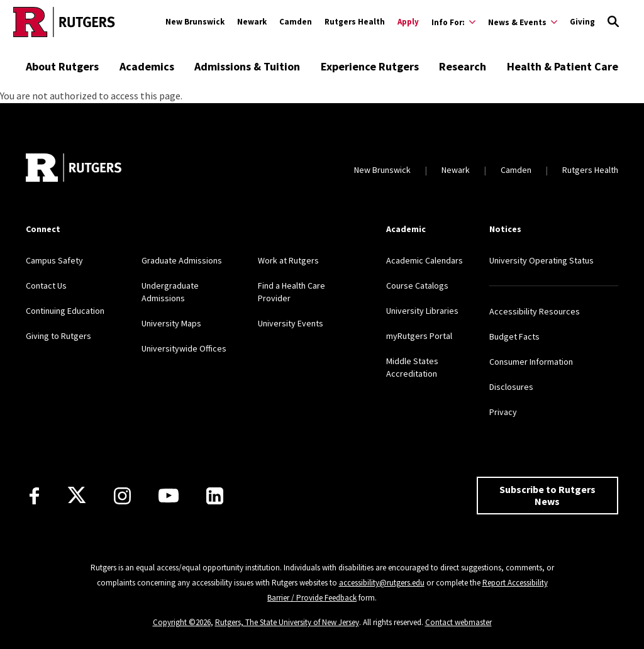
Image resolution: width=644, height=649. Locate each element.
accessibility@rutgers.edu (382, 583)
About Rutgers (62, 66)
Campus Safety (54, 260)
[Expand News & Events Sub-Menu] (523, 22)
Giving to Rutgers (58, 336)
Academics (147, 66)
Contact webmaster (458, 622)
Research (463, 66)
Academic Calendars (425, 260)
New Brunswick (195, 22)
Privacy (503, 412)
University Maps (171, 323)
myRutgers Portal (419, 336)
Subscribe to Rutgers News (547, 495)
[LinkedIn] (215, 496)
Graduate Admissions (182, 260)
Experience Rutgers (370, 66)
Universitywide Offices (184, 348)
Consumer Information (531, 362)
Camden (296, 22)
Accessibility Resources (535, 311)
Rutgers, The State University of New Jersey (287, 622)
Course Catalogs (417, 286)
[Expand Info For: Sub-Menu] (453, 22)
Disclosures (511, 387)
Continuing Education (65, 311)
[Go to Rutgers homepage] (64, 22)
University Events (291, 323)
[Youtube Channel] (169, 496)
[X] (77, 496)
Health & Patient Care (563, 66)
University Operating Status (541, 260)
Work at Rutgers (288, 260)
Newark (252, 22)
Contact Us (46, 286)
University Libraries (422, 311)
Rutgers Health (355, 22)
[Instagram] (122, 496)
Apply (408, 22)
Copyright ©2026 (182, 622)
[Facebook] (34, 496)
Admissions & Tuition (247, 66)
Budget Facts (514, 336)
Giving (582, 22)
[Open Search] (613, 22)
